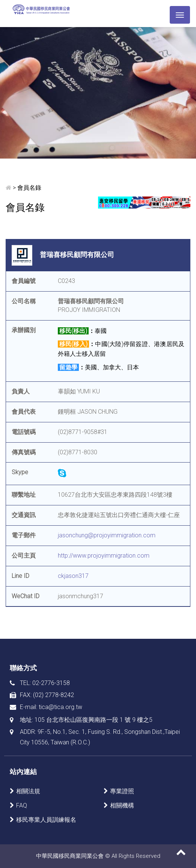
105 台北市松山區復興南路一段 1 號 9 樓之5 (93, 720)
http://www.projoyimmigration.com (104, 556)
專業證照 (122, 791)
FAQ (22, 805)
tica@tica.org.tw (60, 707)
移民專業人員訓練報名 (46, 820)
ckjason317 (73, 576)
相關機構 (122, 805)
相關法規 (28, 791)
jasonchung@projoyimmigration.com (107, 535)
